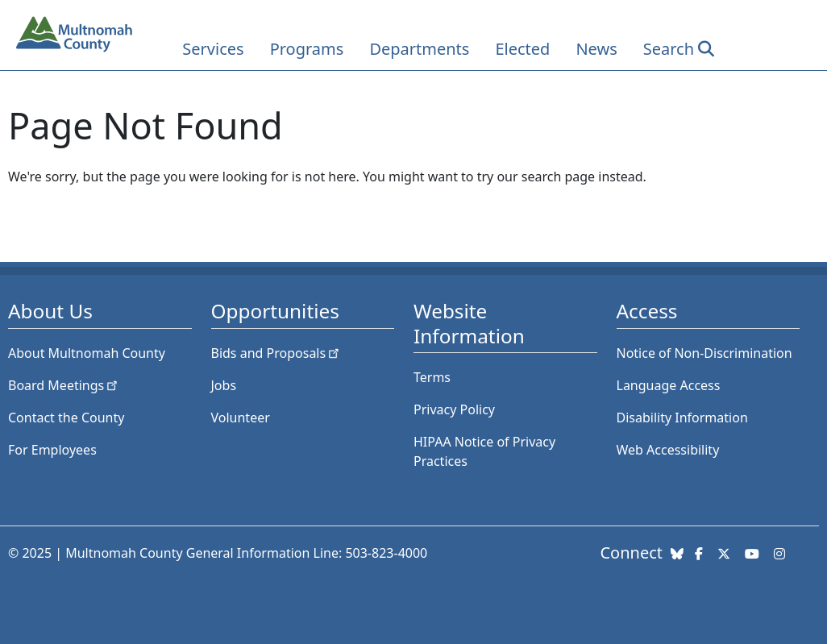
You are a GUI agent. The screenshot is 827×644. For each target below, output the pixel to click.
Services (213, 49)
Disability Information (682, 418)
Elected (522, 49)
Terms (432, 377)
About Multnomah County (87, 353)
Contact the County (66, 418)
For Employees (52, 450)
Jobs (224, 385)
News (596, 49)
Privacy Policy (454, 409)
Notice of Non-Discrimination (704, 353)
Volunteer (241, 418)
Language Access (669, 385)
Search (669, 49)
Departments (419, 49)
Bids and (277, 353)
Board (64, 385)
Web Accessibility (668, 450)
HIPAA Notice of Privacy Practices (484, 451)
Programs (307, 49)
